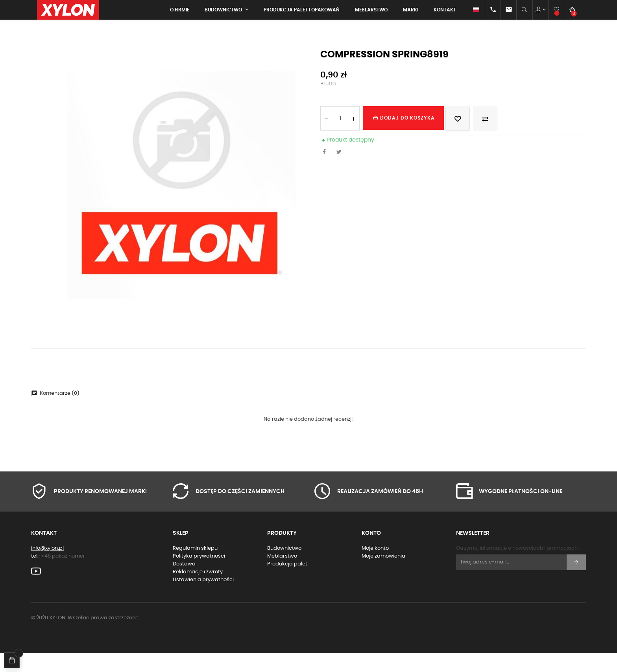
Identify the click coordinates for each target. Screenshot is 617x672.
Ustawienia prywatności (203, 598)
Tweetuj (341, 171)
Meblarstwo (282, 575)
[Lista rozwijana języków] (469, 10)
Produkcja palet (287, 583)
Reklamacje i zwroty (198, 590)
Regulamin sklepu (195, 567)
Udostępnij (326, 171)
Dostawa (184, 583)
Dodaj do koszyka (412, 136)
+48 (63, 575)
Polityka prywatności (199, 575)
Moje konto (375, 567)
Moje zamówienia (383, 575)
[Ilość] (340, 137)
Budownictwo (284, 567)
